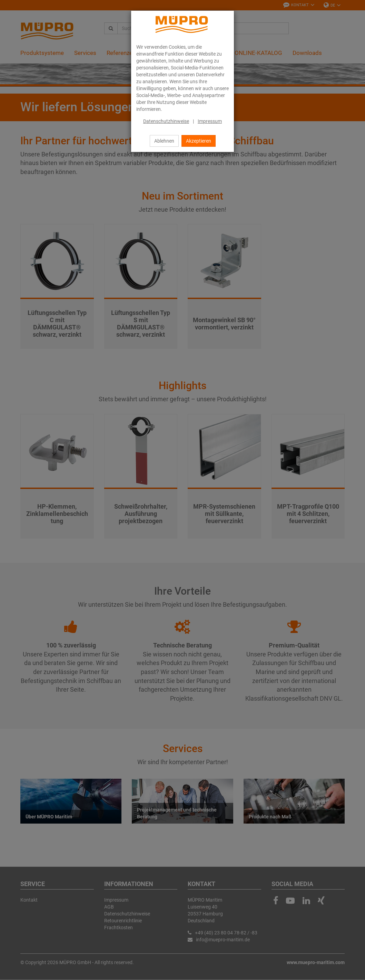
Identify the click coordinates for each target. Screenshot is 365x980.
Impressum (210, 121)
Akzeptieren (199, 141)
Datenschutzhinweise (166, 121)
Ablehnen (164, 141)
